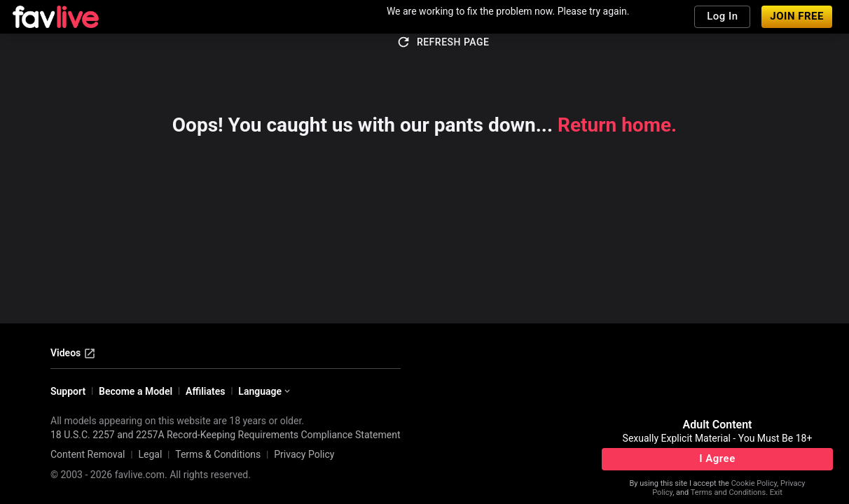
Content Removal (88, 454)
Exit (776, 492)
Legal (150, 454)
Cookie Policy (754, 483)
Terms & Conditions (218, 454)
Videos (73, 353)
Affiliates (205, 391)
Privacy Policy (304, 454)
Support (68, 391)
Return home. (617, 125)
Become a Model (136, 391)
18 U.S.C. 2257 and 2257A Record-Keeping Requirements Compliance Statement (226, 435)
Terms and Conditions (728, 492)
